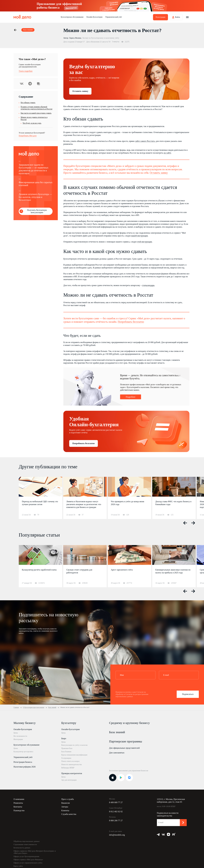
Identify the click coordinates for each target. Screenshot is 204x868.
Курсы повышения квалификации (74, 755)
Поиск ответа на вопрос (71, 761)
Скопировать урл (38, 84)
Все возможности (20, 736)
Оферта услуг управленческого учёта (28, 863)
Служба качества (69, 814)
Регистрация (160, 17)
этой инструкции (144, 242)
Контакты (18, 807)
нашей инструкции (139, 236)
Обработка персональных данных (27, 841)
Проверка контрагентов (72, 773)
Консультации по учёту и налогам (74, 745)
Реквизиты (18, 803)
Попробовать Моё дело (28, 136)
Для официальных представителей (124, 748)
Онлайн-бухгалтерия (94, 17)
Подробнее (130, 397)
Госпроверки (66, 758)
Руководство (19, 810)
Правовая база (67, 748)
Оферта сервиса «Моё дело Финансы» (28, 860)
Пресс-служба (68, 799)
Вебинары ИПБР (68, 768)
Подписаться (188, 694)
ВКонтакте (22, 84)
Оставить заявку (80, 91)
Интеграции (18, 739)
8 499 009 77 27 (116, 802)
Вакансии (66, 803)
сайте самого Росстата (145, 141)
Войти (178, 17)
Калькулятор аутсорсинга (23, 752)
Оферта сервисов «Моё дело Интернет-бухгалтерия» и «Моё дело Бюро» (35, 852)
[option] (40, 498)
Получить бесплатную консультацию (37, 211)
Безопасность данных (22, 848)
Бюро (64, 738)
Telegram (30, 84)
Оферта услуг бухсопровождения (26, 856)
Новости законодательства (71, 764)
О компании (19, 799)
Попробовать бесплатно (131, 322)
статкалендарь (148, 285)
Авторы (65, 807)
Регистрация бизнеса (23, 762)
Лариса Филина (75, 38)
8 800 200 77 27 (116, 821)
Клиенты (65, 810)
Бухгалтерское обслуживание (72, 17)
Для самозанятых (117, 753)
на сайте (167, 153)
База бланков (66, 752)
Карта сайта (18, 866)
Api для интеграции (69, 780)
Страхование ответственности (25, 844)
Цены (16, 733)
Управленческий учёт (114, 17)
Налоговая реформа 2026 (25, 767)
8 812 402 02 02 (116, 812)
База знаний (117, 732)
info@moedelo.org (117, 835)
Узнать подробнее (26, 71)
